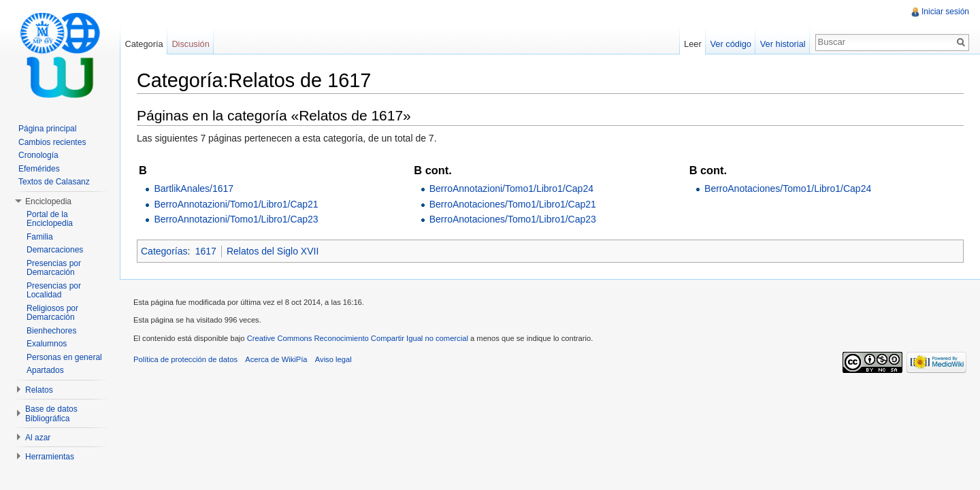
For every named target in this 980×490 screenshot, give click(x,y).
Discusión (190, 44)
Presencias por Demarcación (54, 268)
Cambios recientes (52, 142)
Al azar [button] (38, 438)
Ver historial (783, 44)
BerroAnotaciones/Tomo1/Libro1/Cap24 (788, 189)
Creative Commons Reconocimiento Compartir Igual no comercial (358, 338)
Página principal (47, 129)
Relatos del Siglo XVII (273, 251)
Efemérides (39, 169)
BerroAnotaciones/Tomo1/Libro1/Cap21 (513, 204)
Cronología (38, 155)
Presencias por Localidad (54, 291)
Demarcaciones (55, 250)
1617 (206, 251)
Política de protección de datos (185, 359)
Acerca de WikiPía (276, 359)
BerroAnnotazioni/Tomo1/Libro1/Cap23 (236, 219)
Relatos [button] (39, 390)
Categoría (144, 44)
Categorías (164, 251)
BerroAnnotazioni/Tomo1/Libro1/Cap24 (511, 189)
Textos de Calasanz (54, 182)
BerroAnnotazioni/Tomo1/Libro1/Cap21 (236, 204)
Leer (693, 44)
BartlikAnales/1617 (194, 189)
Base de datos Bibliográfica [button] (51, 414)
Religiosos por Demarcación (52, 313)
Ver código (730, 44)
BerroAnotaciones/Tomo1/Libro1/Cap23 (513, 219)
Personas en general (64, 357)
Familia (40, 237)
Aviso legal (333, 359)
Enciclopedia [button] (48, 201)
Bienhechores (51, 331)
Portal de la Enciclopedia (50, 219)
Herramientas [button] (50, 457)
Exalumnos (47, 344)
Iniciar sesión (945, 12)
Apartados (45, 370)
